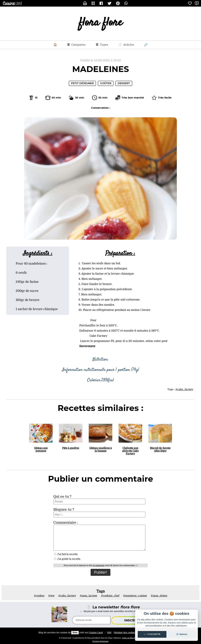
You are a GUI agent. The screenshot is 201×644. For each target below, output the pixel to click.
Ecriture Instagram (100, 641)
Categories (76, 45)
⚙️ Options (182, 634)
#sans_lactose (88, 596)
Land (96, 633)
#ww (51, 596)
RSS (109, 633)
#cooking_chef (110, 596)
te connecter (99, 565)
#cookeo (39, 596)
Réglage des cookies (125, 633)
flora (75, 633)
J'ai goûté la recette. (67, 559)
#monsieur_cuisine (135, 596)
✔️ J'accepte (152, 634)
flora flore (101, 23)
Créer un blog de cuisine (132, 638)
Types (102, 45)
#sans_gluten (159, 596)
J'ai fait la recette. (66, 554)
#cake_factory (184, 389)
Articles (126, 45)
